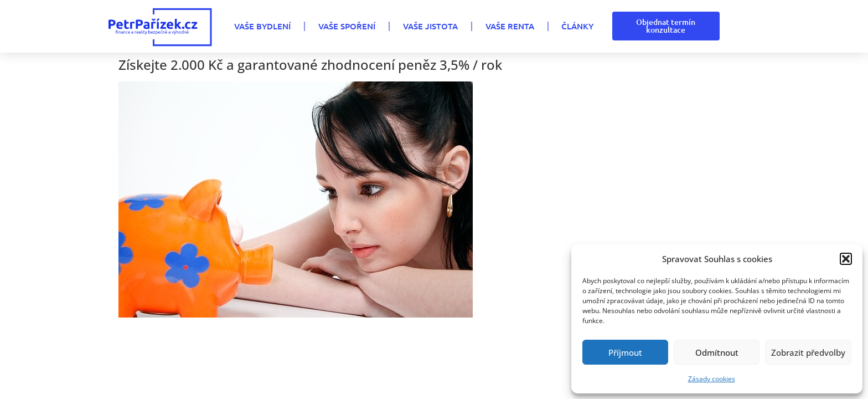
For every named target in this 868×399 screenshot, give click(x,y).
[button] (846, 259)
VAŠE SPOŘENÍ (347, 26)
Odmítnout (717, 352)
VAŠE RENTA (510, 26)
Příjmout (625, 352)
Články (577, 26)
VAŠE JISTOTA (430, 26)
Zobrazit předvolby (808, 352)
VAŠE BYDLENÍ (262, 26)
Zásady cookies (712, 379)
